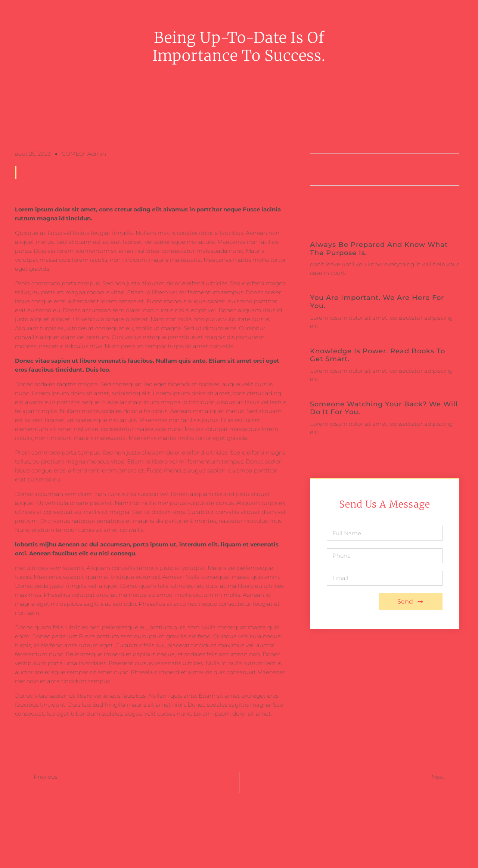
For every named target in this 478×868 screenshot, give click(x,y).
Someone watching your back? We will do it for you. (384, 408)
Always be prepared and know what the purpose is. (379, 249)
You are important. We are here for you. (377, 302)
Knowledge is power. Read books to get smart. (378, 355)
